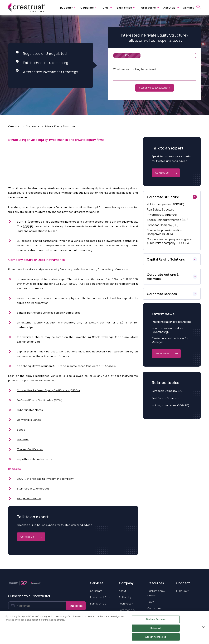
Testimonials (127, 610)
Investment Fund (101, 597)
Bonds (21, 430)
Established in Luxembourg (42, 63)
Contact (188, 8)
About (123, 591)
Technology (126, 604)
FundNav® (182, 591)
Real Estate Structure (166, 398)
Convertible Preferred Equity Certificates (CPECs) (48, 390)
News (151, 602)
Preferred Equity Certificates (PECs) (40, 400)
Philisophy (125, 597)
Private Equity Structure (60, 126)
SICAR (21, 479)
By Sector (67, 8)
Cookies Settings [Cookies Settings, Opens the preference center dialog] (156, 621)
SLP (19, 241)
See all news (162, 353)
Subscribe (76, 606)
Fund (105, 8)
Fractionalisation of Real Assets (172, 322)
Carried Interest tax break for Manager (170, 340)
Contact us (154, 608)
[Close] (203, 630)
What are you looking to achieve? (135, 69)
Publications (148, 8)
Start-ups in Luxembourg (33, 489)
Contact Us (27, 537)
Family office (124, 8)
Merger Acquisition (29, 498)
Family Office (98, 604)
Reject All (156, 630)
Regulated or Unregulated (41, 54)
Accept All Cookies (156, 639)
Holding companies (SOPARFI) (171, 405)
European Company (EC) (168, 391)
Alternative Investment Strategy (47, 72)
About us (169, 8)
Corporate (87, 8)
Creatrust (15, 126)
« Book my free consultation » (155, 88)
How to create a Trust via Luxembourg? (167, 330)
